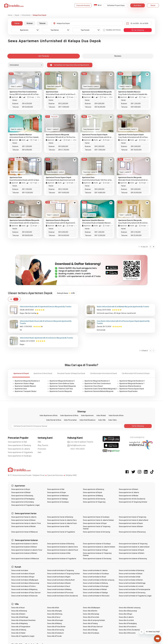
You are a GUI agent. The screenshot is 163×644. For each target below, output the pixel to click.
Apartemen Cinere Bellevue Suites (62, 383)
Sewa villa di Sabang (19, 630)
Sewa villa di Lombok (126, 620)
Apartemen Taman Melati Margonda (63, 386)
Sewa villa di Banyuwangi (128, 611)
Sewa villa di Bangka (55, 611)
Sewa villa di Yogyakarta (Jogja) (23, 636)
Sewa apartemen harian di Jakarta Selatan (98, 520)
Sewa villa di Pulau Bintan (56, 627)
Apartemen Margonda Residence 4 (132, 381)
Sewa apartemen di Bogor (57, 492)
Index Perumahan (70, 420)
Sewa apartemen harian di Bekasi (23, 520)
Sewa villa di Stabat (18, 633)
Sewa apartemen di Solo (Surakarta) (132, 499)
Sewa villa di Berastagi (91, 614)
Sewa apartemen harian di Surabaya (96, 517)
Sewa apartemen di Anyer (21, 489)
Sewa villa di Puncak (54, 636)
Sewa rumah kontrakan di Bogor (23, 577)
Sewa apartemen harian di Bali (58, 526)
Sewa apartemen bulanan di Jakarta (24, 544)
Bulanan (30, 23)
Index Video (113, 420)
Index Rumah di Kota (116, 415)
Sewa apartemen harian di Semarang (96, 532)
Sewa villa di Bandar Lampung (130, 608)
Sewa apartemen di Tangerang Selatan (133, 502)
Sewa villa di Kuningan (55, 620)
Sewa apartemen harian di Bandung (60, 517)
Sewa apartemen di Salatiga (57, 499)
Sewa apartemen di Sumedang (23, 502)
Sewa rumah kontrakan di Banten (131, 580)
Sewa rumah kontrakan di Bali (130, 577)
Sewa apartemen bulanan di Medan (24, 553)
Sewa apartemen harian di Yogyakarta (61, 532)
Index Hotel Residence (88, 420)
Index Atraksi (101, 415)
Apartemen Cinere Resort (94, 386)
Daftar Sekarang (138, 426)
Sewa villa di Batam (18, 614)
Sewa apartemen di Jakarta (19, 449)
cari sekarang (138, 30)
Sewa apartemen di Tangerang (94, 502)
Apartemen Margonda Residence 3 (97, 381)
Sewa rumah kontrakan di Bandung (132, 570)
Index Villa (102, 420)
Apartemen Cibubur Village (24, 383)
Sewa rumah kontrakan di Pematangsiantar (135, 589)
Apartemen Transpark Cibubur (26, 391)
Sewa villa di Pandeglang (128, 623)
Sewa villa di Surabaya (91, 633)
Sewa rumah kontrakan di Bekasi (131, 574)
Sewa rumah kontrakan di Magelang (24, 589)
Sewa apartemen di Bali (17, 442)
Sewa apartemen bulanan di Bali (59, 553)
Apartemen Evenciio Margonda (61, 391)
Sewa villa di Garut (54, 617)
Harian (17, 23)
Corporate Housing (83, 5)
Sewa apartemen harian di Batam (131, 526)
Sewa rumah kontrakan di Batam (59, 583)
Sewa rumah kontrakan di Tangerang (61, 570)
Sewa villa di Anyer (18, 608)
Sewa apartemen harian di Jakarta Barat (134, 520)
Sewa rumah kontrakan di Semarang (132, 593)
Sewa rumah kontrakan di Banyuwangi (25, 583)
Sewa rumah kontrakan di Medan (95, 589)
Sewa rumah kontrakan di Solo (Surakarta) (63, 596)
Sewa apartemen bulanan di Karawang (133, 559)
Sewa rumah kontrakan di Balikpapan (25, 580)
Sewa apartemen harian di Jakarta (24, 517)
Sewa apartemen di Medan (129, 496)
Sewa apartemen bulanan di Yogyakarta (62, 559)
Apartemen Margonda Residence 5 (62, 381)
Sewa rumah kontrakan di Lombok (131, 586)
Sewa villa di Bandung (19, 611)
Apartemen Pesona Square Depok (132, 389)
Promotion (42, 449)
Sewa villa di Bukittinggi (20, 617)
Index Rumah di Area (54, 420)
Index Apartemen (87, 415)
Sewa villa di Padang (90, 623)
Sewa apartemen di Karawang (22, 496)
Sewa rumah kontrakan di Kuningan (96, 586)
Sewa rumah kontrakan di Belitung (95, 583)
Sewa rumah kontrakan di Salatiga (95, 593)
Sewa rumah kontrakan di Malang (59, 589)
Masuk (153, 5)
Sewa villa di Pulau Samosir (93, 627)
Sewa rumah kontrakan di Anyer (95, 577)
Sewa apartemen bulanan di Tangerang (133, 544)
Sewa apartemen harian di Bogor (95, 523)
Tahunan (42, 23)
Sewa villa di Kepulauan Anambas (23, 620)
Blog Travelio (43, 445)
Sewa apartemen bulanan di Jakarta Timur (27, 550)
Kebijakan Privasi (39, 475)
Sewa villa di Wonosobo (127, 633)
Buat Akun (138, 5)
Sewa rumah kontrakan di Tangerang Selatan (64, 574)
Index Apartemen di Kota (49, 415)
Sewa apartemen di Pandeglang (23, 499)
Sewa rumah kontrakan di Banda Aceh (61, 580)
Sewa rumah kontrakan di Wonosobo (96, 596)
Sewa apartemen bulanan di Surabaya (97, 544)
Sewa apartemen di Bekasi (21, 492)
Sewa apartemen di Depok (92, 492)
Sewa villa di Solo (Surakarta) (129, 630)
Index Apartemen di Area (69, 415)
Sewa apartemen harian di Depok (131, 523)
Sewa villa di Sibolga (90, 630)
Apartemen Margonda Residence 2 (27, 381)
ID (99, 5)
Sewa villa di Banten (90, 611)
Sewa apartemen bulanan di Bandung (61, 544)
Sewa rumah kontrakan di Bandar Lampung (99, 580)
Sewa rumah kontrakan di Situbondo (24, 596)
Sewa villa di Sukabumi (55, 633)
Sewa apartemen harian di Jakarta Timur (26, 523)
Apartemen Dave (21, 389)
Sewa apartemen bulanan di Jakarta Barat (134, 547)
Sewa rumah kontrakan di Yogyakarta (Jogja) (135, 596)
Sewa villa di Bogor (126, 614)
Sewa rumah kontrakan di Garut (59, 586)
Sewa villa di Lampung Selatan (94, 620)
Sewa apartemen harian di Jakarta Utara (62, 520)
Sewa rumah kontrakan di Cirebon (24, 586)
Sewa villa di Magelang (19, 623)
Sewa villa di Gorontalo (91, 617)
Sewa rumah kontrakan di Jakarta (95, 570)
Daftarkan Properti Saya (116, 5)
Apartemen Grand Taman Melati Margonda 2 (101, 389)
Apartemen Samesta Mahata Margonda (99, 391)
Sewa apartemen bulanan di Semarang (97, 559)
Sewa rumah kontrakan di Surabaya (96, 574)
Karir (40, 452)
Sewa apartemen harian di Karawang (132, 532)
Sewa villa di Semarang (56, 630)
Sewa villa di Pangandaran (21, 627)
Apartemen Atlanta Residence (130, 386)
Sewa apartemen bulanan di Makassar (25, 559)
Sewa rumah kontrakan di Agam (59, 577)
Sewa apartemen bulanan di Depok (131, 550)
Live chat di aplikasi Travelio (80, 442)
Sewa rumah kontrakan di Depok (23, 574)
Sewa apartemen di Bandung (19, 445)
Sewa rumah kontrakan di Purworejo (60, 593)
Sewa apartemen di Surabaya (20, 456)
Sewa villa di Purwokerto (128, 627)
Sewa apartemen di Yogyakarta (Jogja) (25, 505)
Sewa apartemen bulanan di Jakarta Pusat (63, 550)
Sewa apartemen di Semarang (94, 499)
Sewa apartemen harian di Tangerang (132, 517)
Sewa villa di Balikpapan (92, 608)
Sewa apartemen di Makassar (58, 496)
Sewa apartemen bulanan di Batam (132, 553)
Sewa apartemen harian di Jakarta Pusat (62, 523)
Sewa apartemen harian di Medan (24, 526)
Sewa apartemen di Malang (93, 496)
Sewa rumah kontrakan (20, 570)
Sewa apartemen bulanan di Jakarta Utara (62, 547)
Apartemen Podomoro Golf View (61, 389)
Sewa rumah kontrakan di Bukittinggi (132, 583)
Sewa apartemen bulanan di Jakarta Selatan (99, 547)
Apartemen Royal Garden (128, 391)
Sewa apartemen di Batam (129, 489)
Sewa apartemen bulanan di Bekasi (24, 547)
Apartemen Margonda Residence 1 (132, 383)
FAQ (39, 442)
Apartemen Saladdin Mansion (25, 386)
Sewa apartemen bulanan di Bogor (95, 550)
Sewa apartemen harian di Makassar (25, 532)
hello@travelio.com (77, 445)
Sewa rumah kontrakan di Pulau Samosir (26, 593)
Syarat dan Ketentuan (55, 475)
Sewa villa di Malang (54, 623)
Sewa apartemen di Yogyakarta (20, 452)
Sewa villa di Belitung (55, 614)
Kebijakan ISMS (71, 475)
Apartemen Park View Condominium (98, 383)
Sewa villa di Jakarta (126, 617)
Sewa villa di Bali (53, 608)
